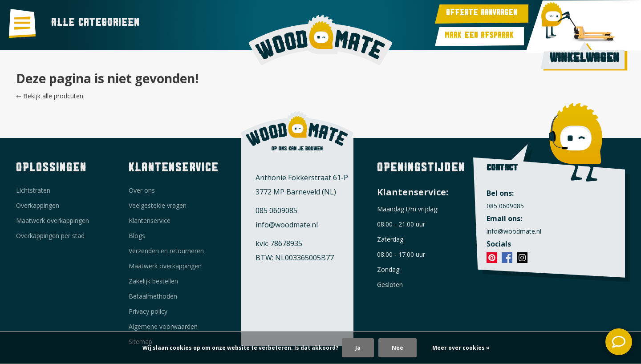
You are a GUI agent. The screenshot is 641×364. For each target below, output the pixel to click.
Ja (358, 348)
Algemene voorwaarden (163, 326)
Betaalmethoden (153, 296)
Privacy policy (148, 311)
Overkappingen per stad (50, 236)
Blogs (137, 236)
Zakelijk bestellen (153, 281)
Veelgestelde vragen (158, 205)
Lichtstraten (33, 190)
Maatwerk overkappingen (53, 220)
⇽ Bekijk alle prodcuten (50, 96)
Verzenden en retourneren (166, 251)
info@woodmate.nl (287, 225)
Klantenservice (150, 220)
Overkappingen (38, 205)
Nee (398, 348)
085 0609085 (276, 210)
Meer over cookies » (461, 348)
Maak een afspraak (479, 37)
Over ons (142, 190)
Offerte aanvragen (482, 14)
